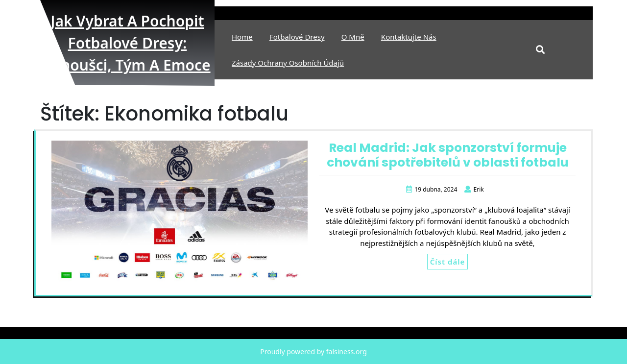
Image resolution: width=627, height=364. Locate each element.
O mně (353, 37)
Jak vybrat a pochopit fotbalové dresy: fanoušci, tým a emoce (127, 43)
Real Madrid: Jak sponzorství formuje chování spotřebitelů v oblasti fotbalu (448, 155)
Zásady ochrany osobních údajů (288, 63)
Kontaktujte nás (409, 37)
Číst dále (447, 262)
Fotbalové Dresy (297, 37)
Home (242, 37)
